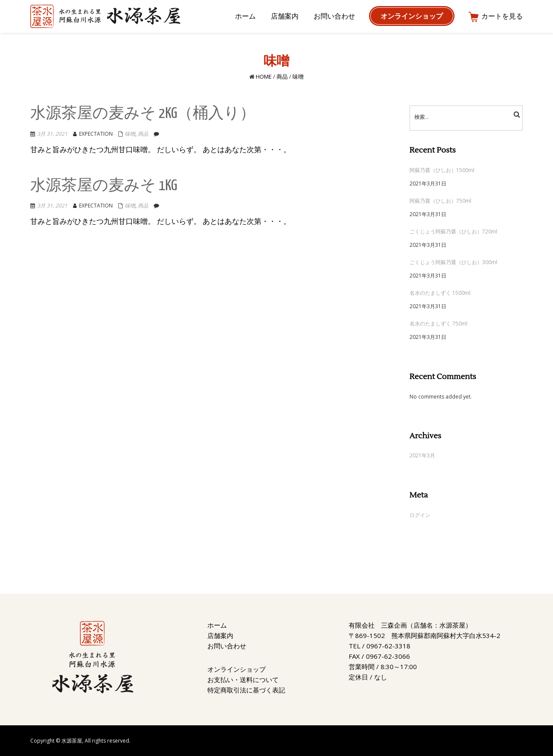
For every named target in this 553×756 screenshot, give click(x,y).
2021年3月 (422, 455)
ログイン (420, 515)
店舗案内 (220, 635)
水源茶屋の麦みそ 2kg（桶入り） (143, 114)
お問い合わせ (227, 646)
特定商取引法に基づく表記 (246, 690)
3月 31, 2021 (52, 134)
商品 (282, 77)
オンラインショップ (237, 669)
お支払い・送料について (243, 679)
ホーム (217, 625)
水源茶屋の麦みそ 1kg (104, 186)
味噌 (130, 134)
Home (264, 77)
